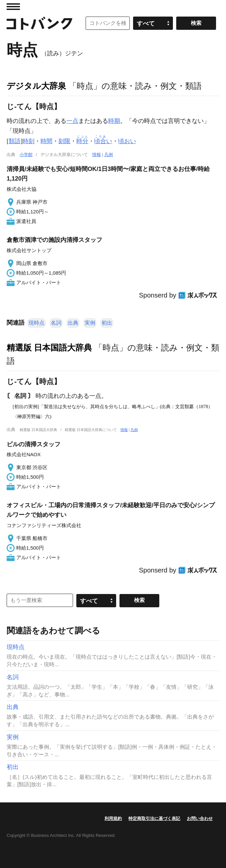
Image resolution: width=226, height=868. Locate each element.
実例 (90, 323)
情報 (97, 155)
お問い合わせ (200, 818)
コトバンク (39, 23)
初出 (107, 323)
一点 (72, 121)
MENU (13, 7)
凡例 (109, 155)
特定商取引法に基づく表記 (154, 818)
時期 (114, 121)
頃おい (127, 141)
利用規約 (113, 818)
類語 (15, 141)
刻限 (64, 141)
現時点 (37, 323)
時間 (46, 141)
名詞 (56, 323)
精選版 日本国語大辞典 (49, 348)
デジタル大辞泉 (36, 86)
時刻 (29, 141)
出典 (73, 323)
